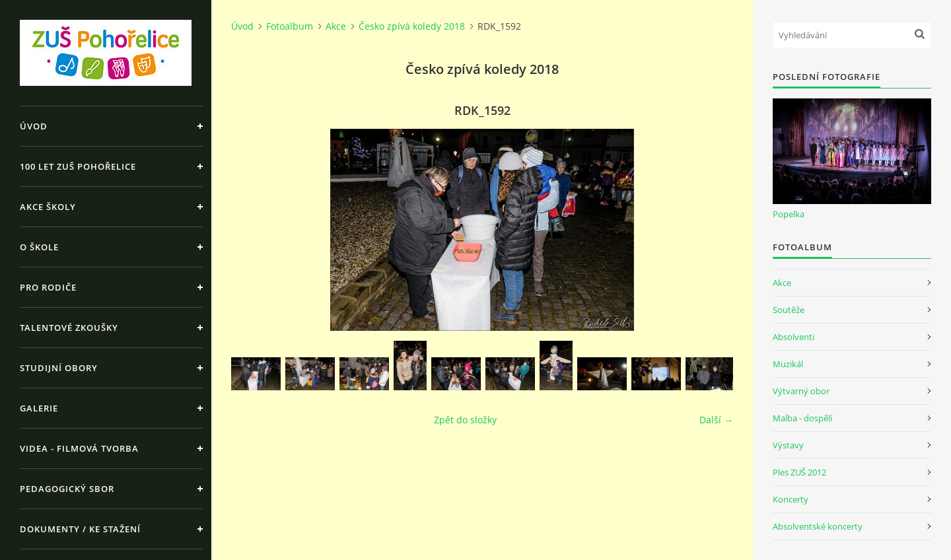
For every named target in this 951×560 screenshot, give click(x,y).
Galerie (39, 408)
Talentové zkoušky (69, 328)
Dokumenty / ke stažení (80, 529)
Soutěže (789, 310)
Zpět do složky (465, 420)
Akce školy (48, 207)
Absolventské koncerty (818, 526)
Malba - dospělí (802, 418)
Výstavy (788, 445)
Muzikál (788, 364)
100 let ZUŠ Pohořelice (78, 166)
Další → (716, 420)
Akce (336, 26)
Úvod (34, 126)
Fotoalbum (290, 26)
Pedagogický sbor (67, 489)
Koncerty (791, 499)
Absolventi (793, 337)
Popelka (789, 214)
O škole (39, 247)
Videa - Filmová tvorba (79, 448)
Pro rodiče (48, 287)
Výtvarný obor (801, 391)
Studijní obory (59, 368)
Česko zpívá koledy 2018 (412, 26)
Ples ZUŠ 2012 (799, 472)
